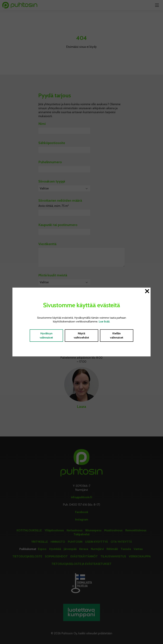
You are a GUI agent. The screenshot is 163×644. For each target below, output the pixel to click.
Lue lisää (104, 321)
